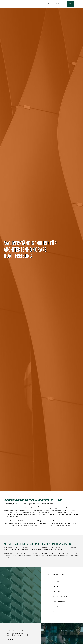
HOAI (70, 4)
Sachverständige (61, 4)
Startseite (51, 4)
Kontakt (77, 4)
